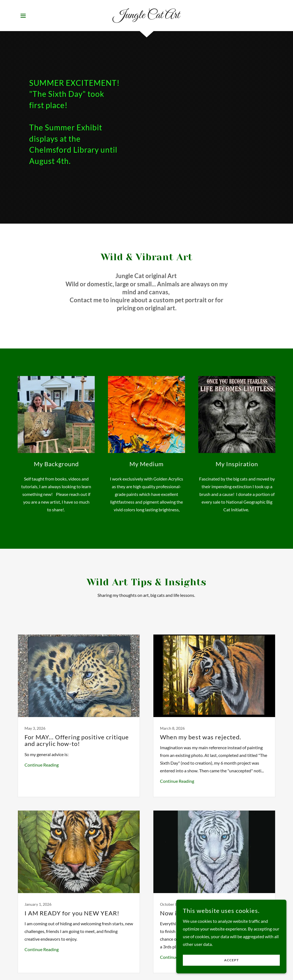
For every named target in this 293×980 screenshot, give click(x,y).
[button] (23, 16)
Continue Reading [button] (42, 765)
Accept (231, 972)
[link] (146, 16)
